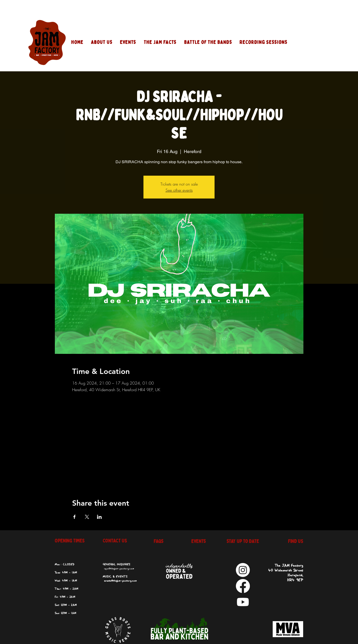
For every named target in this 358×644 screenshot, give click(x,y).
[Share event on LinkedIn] (99, 517)
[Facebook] (306, 43)
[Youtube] (306, 59)
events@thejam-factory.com (120, 581)
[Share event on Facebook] (75, 517)
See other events (179, 190)
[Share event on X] (87, 517)
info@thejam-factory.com (119, 569)
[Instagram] (306, 27)
